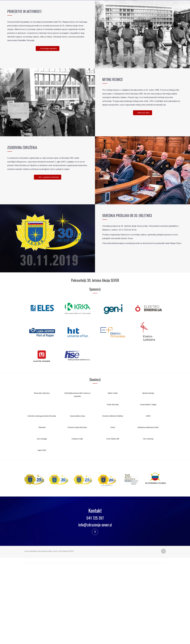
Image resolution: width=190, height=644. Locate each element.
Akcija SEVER (44, 75)
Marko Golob (113, 472)
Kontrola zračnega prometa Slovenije (42, 495)
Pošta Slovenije (113, 483)
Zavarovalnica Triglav (148, 483)
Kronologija (64, 75)
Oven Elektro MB (113, 518)
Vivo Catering (148, 518)
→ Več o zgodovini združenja (48, 256)
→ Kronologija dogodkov (48, 127)
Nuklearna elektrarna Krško (148, 506)
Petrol (113, 506)
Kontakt (138, 75)
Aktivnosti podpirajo (117, 75)
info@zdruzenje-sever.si (95, 603)
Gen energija (42, 518)
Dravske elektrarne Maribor (113, 495)
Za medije (97, 75)
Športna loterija (148, 472)
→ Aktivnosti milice (143, 192)
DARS (148, 495)
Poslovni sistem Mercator (77, 506)
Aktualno (80, 75)
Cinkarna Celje (77, 518)
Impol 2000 (42, 529)
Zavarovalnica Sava (77, 495)
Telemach (42, 506)
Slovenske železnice (42, 472)
